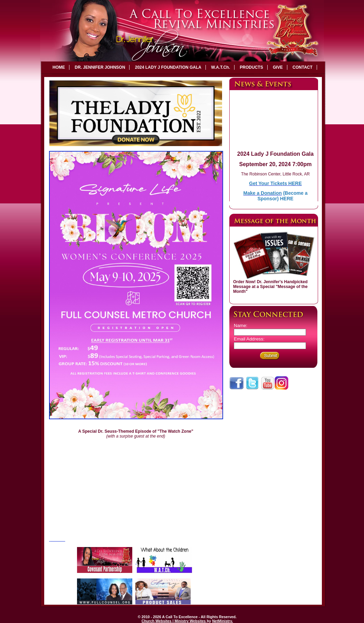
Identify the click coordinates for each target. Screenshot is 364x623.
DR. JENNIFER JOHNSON (100, 67)
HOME (59, 67)
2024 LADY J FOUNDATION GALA (168, 67)
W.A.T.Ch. (221, 67)
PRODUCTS (251, 67)
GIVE (278, 67)
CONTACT (303, 67)
